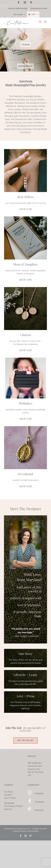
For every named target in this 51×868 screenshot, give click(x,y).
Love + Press (10, 798)
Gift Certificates (35, 763)
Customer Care (35, 766)
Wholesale (9, 803)
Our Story (8, 792)
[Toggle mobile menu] (45, 22)
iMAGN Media (33, 831)
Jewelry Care (34, 769)
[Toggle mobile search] (40, 22)
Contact (8, 795)
